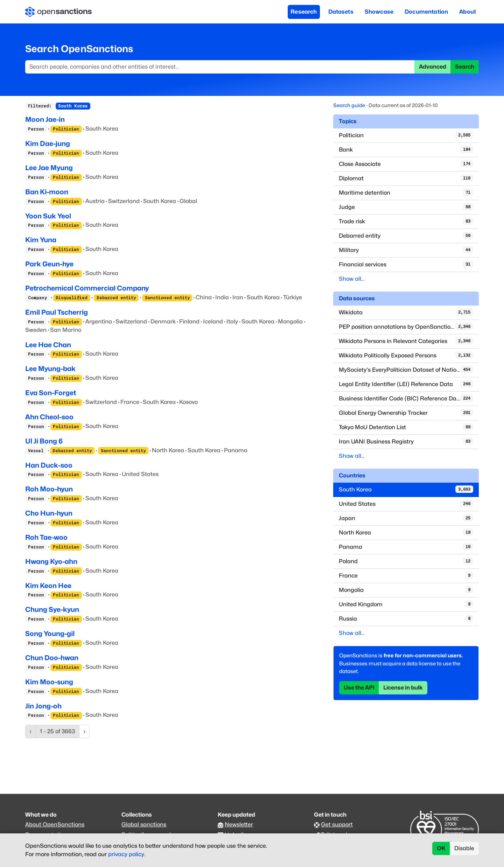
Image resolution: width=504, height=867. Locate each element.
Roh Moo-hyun (49, 489)
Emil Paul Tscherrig (57, 312)
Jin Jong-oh (43, 706)
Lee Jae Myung (49, 168)
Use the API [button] (359, 688)
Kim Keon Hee (48, 586)
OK (441, 848)
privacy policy (126, 854)
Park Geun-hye (49, 264)
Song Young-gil (50, 634)
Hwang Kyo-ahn (51, 561)
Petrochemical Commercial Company (87, 288)
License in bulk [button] (403, 688)
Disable (464, 848)
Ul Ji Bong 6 (44, 441)
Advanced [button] (433, 67)
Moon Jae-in (45, 119)
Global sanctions (144, 824)
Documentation (426, 12)
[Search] (220, 67)
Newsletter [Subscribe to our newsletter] (239, 824)
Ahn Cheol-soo (49, 417)
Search (465, 67)
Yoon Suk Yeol (48, 216)
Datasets (341, 12)
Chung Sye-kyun (52, 609)
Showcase (379, 12)
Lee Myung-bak (50, 369)
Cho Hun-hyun (49, 513)
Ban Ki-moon (47, 192)
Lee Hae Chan (48, 345)
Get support (337, 824)
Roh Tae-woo (46, 537)
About (468, 12)
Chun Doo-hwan (52, 658)
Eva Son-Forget (51, 393)
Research (304, 12)
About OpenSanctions (55, 824)
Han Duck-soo (49, 465)
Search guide (349, 105)
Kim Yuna (41, 240)
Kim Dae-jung (48, 144)
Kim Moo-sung (49, 682)
